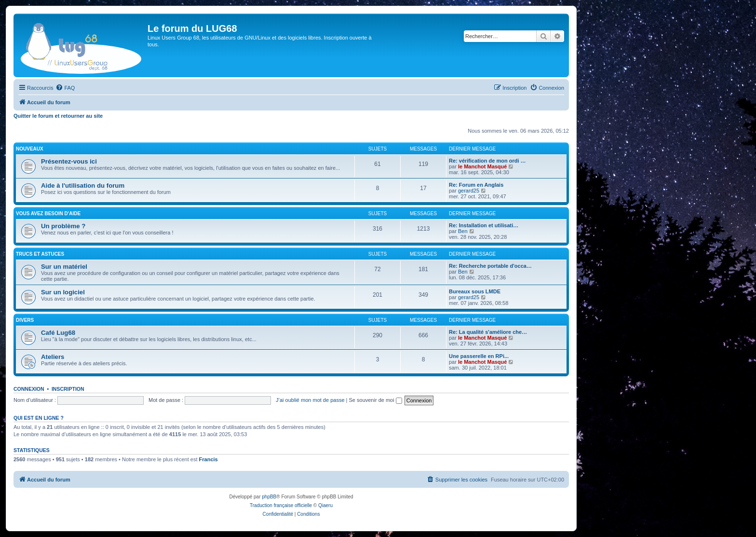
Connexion (29, 389)
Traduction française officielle (281, 505)
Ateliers (53, 357)
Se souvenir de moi (376, 400)
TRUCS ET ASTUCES (40, 254)
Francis (209, 459)
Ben (463, 231)
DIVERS (25, 320)
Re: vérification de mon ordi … (487, 161)
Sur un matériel (64, 267)
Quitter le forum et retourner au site (58, 116)
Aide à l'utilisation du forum (83, 186)
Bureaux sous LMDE (475, 291)
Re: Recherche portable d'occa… (490, 266)
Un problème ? (63, 226)
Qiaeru (325, 505)
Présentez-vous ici (69, 161)
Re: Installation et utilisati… (484, 225)
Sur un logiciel (63, 292)
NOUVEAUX (30, 149)
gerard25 (469, 191)
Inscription (68, 389)
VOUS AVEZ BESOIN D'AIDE (48, 213)
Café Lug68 (58, 333)
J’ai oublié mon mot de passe (310, 400)
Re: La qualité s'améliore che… (488, 332)
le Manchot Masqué (482, 166)
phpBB (269, 497)
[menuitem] (65, 88)
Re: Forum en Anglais (476, 185)
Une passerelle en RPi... (479, 356)
